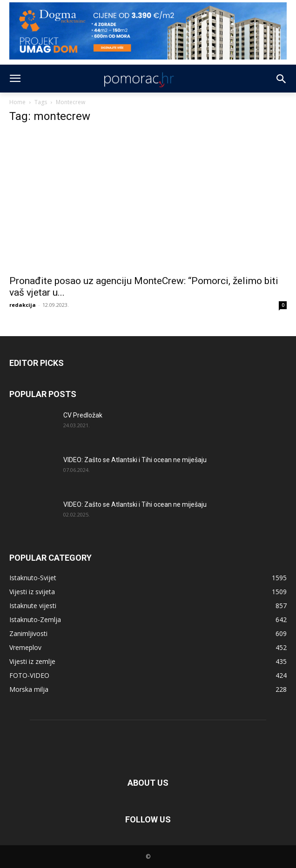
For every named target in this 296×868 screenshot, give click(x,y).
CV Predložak (83, 415)
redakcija (23, 305)
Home (17, 102)
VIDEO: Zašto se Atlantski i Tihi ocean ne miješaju (135, 460)
